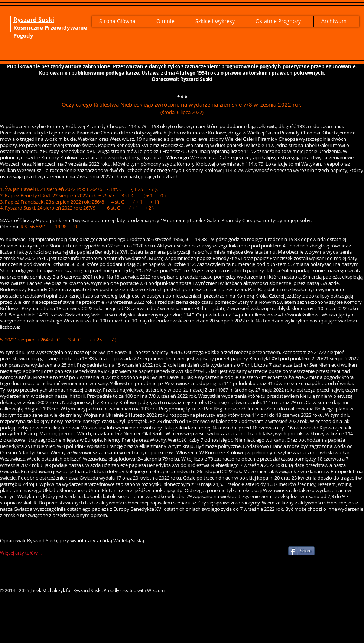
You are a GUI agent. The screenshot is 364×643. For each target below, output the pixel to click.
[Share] (301, 551)
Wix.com (156, 590)
